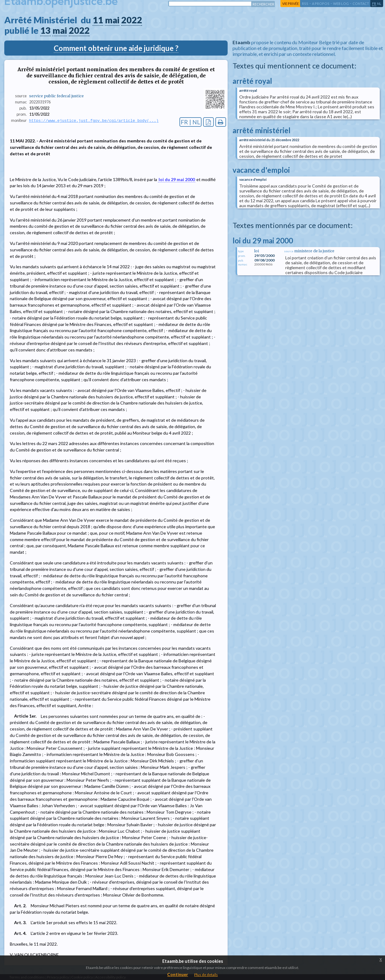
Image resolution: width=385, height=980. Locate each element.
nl (379, 4)
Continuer (178, 974)
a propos (321, 4)
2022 (132, 20)
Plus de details (206, 975)
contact (361, 4)
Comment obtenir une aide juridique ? (116, 48)
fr (374, 4)
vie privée (291, 4)
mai (112, 20)
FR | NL (191, 122)
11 (98, 20)
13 (45, 30)
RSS (305, 4)
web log (341, 4)
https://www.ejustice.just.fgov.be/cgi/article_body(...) (94, 121)
